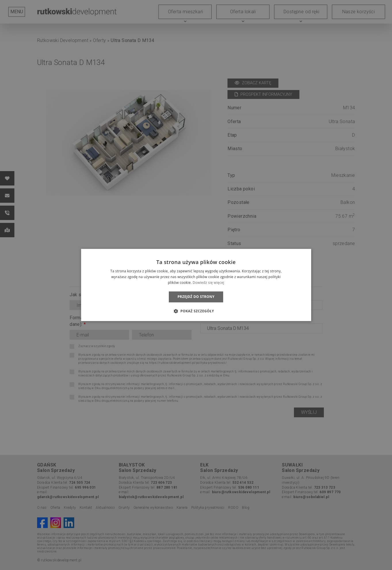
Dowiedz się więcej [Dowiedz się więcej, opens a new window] (209, 283)
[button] (196, 311)
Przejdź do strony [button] (196, 297)
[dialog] (196, 285)
